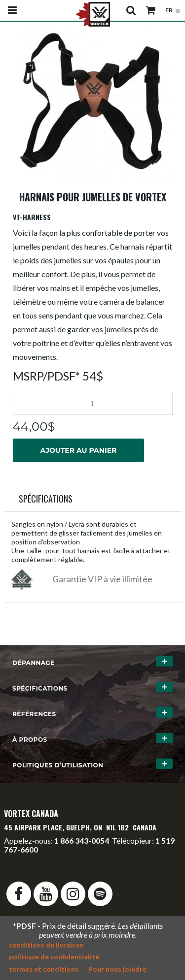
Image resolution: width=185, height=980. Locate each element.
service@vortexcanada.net (134, 858)
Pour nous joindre (117, 969)
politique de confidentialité (54, 957)
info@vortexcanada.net (43, 858)
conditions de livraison (46, 945)
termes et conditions (44, 969)
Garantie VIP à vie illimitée (102, 579)
